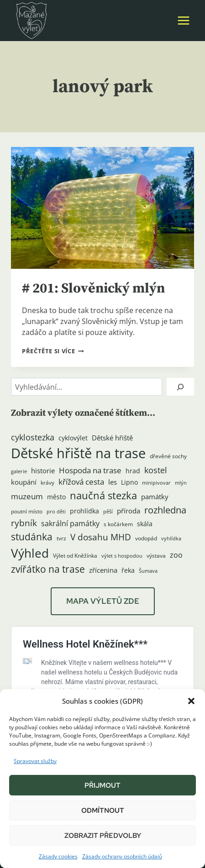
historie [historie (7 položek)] (43, 471)
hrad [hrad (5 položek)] (133, 471)
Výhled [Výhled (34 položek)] (30, 553)
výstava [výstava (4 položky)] (156, 556)
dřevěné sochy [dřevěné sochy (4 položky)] (168, 456)
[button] (191, 701)
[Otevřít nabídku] (183, 20)
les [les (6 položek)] (113, 482)
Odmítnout (103, 810)
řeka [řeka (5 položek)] (128, 570)
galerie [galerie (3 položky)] (19, 471)
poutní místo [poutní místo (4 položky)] (27, 511)
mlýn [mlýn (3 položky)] (181, 483)
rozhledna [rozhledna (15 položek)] (165, 510)
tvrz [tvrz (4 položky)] (61, 538)
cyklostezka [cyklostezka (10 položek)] (33, 437)
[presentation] (102, 208)
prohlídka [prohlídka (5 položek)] (84, 511)
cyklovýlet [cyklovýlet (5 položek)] (73, 438)
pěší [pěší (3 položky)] (108, 512)
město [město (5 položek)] (56, 497)
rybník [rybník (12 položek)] (24, 523)
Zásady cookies (58, 856)
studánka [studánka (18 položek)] (32, 536)
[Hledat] (180, 387)
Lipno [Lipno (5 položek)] (129, 482)
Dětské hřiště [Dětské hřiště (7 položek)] (112, 438)
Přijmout (102, 785)
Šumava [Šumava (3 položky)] (148, 571)
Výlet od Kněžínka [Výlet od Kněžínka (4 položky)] (75, 556)
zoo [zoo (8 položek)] (176, 555)
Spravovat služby (35, 761)
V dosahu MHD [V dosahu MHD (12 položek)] (101, 537)
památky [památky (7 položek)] (155, 497)
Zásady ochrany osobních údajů (122, 856)
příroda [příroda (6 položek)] (129, 511)
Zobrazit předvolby (103, 836)
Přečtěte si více (53, 351)
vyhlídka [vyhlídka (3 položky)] (171, 539)
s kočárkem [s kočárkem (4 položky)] (118, 524)
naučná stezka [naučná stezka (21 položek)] (103, 495)
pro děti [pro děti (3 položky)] (56, 512)
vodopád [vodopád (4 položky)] (146, 538)
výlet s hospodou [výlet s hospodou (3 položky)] (122, 556)
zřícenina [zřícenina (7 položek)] (103, 570)
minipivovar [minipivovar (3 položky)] (156, 483)
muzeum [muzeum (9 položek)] (27, 496)
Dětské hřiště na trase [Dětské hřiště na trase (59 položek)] (78, 453)
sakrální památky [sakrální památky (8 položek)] (70, 523)
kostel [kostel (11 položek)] (156, 470)
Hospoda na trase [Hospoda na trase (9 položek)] (90, 470)
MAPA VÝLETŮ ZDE (103, 601)
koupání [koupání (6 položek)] (24, 482)
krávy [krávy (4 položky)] (47, 483)
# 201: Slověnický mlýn (93, 288)
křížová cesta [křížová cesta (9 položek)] (81, 482)
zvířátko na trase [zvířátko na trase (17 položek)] (48, 569)
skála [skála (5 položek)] (145, 524)
